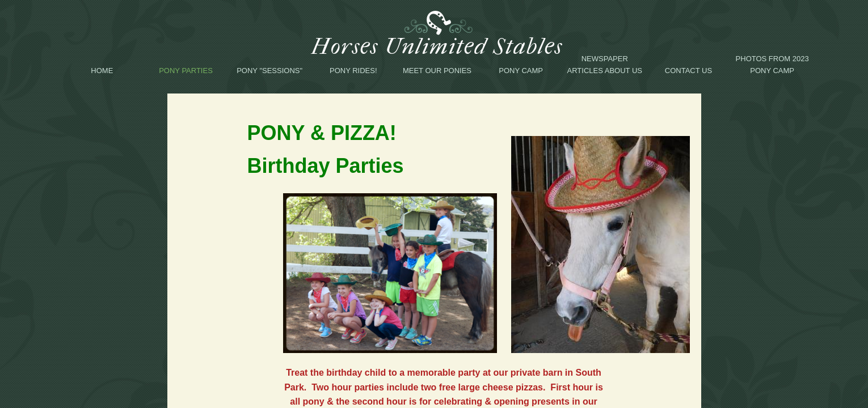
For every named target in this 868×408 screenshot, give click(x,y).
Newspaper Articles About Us (605, 65)
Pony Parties (186, 71)
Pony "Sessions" (269, 71)
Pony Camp (521, 71)
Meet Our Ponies (437, 71)
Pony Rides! (353, 71)
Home (102, 71)
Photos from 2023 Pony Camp (772, 65)
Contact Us (688, 71)
